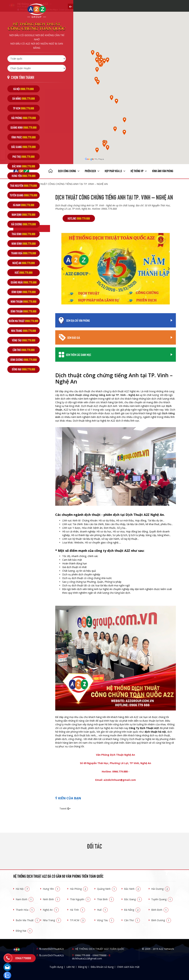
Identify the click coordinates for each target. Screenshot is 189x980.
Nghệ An (51, 910)
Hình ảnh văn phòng (163, 171)
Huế (102, 910)
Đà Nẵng (132, 910)
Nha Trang (52, 920)
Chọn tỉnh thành (23, 77)
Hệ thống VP (139, 171)
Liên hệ (71, 967)
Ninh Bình (51, 899)
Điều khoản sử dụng (102, 967)
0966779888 (99, 955)
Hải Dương (160, 889)
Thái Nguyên (80, 899)
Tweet (63, 808)
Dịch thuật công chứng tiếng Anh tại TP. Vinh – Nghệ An (70, 184)
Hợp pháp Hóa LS (115, 171)
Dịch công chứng (69, 171)
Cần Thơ (132, 920)
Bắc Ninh (132, 889)
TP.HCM (78, 920)
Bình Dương (161, 920)
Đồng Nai (24, 931)
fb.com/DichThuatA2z (51, 949)
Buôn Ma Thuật (28, 920)
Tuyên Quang (162, 899)
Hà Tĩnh (77, 910)
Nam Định (25, 899)
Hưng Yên (51, 889)
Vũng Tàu (106, 920)
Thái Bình (105, 899)
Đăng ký (83, 967)
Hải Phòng (79, 889)
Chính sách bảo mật (128, 967)
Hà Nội (23, 889)
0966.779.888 (83, 955)
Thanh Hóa (25, 910)
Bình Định (160, 910)
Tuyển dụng (56, 967)
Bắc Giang (133, 899)
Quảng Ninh (107, 889)
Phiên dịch (92, 171)
